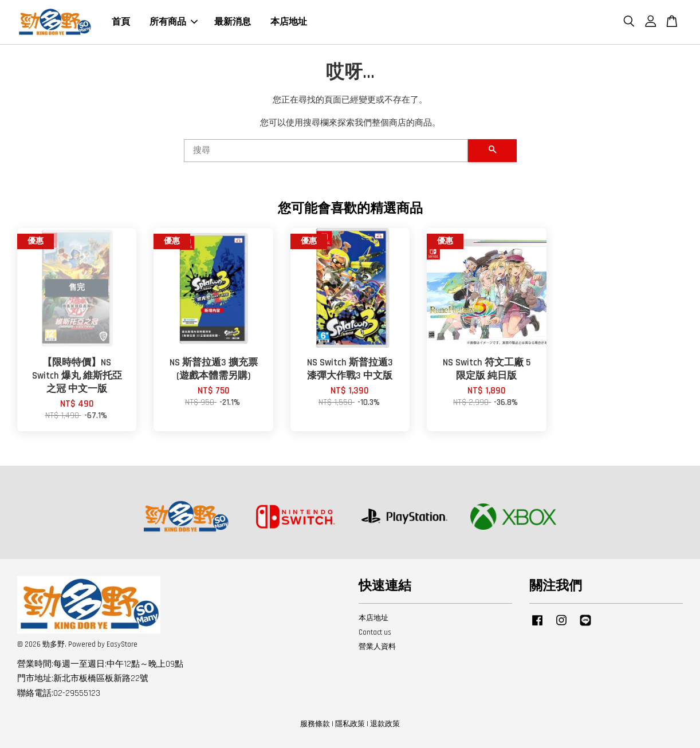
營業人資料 (377, 647)
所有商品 (174, 22)
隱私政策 (350, 724)
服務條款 (315, 724)
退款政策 (385, 724)
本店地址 (289, 22)
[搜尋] (326, 151)
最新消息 (233, 22)
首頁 (121, 22)
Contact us (375, 632)
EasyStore (122, 644)
